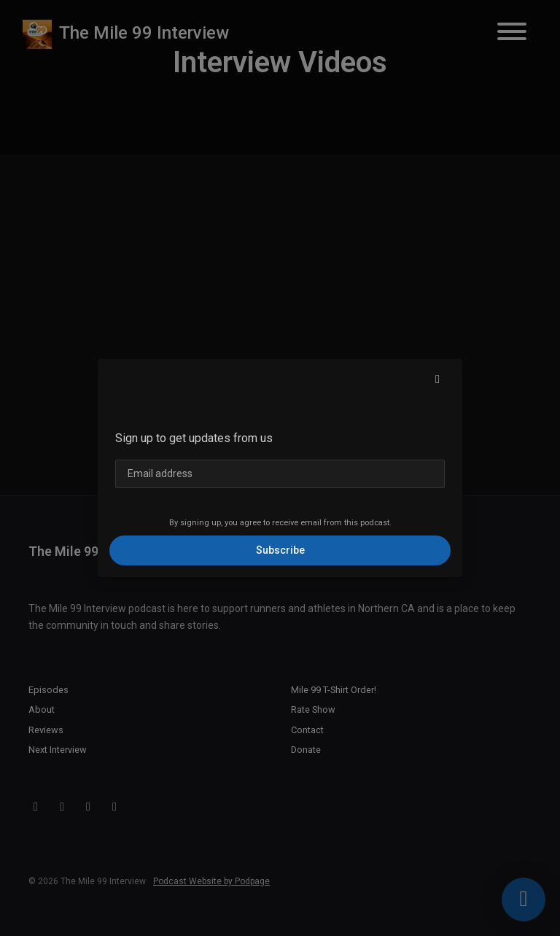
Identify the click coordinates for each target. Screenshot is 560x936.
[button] (437, 379)
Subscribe (280, 550)
